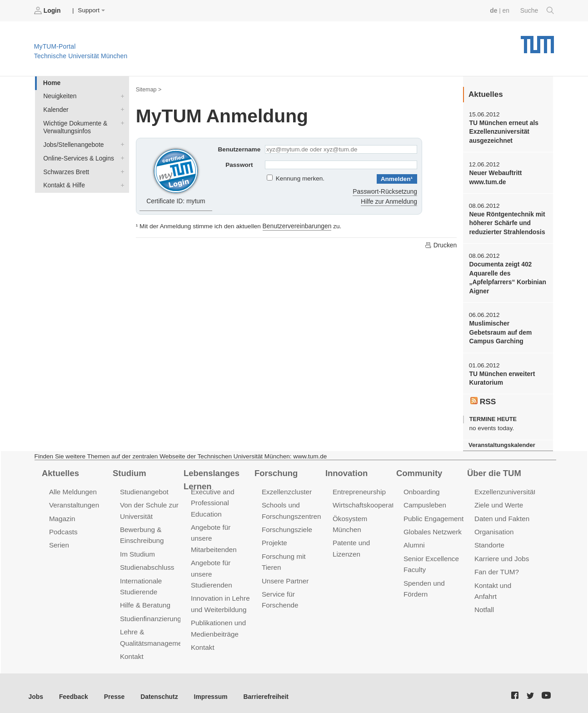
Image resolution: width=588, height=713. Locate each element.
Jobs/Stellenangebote (120, 143)
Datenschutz (157, 690)
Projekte (274, 539)
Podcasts (63, 528)
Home (51, 83)
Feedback (73, 690)
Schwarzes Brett (120, 170)
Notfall (484, 594)
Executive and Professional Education (212, 499)
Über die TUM (494, 469)
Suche (537, 10)
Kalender (120, 109)
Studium (129, 469)
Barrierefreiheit (262, 690)
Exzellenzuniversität (504, 488)
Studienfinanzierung (150, 613)
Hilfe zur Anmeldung (389, 201)
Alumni (414, 541)
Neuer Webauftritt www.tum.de (495, 176)
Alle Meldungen (72, 488)
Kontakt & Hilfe (120, 183)
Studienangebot (144, 488)
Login (48, 10)
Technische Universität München (537, 41)
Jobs (36, 690)
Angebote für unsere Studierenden (211, 569)
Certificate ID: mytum (176, 175)
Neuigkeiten (120, 95)
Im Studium (137, 550)
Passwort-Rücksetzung (386, 191)
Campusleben (424, 501)
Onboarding (421, 488)
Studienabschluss (147, 563)
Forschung (276, 469)
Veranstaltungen (74, 501)
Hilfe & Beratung (145, 600)
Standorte (489, 541)
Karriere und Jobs (501, 554)
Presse (113, 690)
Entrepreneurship (359, 488)
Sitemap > (148, 89)
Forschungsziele (287, 525)
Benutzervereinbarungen (296, 225)
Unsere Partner (285, 576)
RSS (483, 398)
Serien (59, 541)
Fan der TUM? (496, 567)
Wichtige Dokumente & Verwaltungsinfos (120, 122)
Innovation (346, 469)
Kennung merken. (300, 178)
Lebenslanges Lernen (211, 476)
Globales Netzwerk (432, 528)
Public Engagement (433, 515)
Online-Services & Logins (120, 156)
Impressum (207, 690)
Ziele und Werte (498, 501)
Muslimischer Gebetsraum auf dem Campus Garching (508, 330)
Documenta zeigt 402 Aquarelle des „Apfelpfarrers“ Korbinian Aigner (507, 276)
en (506, 10)
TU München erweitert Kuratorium (501, 376)
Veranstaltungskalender (501, 442)
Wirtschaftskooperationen (371, 501)
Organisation (494, 528)
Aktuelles (60, 469)
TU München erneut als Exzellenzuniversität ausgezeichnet (503, 131)
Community (419, 469)
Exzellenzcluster (286, 488)
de (494, 10)
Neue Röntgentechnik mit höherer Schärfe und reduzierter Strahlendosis (506, 222)
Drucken (441, 244)
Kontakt (132, 650)
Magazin (62, 515)
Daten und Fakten (501, 515)
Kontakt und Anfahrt (504, 580)
